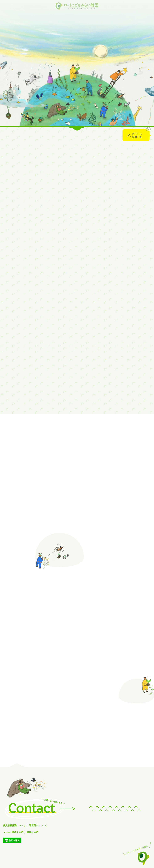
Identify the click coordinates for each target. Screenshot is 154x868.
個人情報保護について (14, 825)
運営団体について (38, 825)
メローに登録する (13, 832)
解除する (33, 832)
